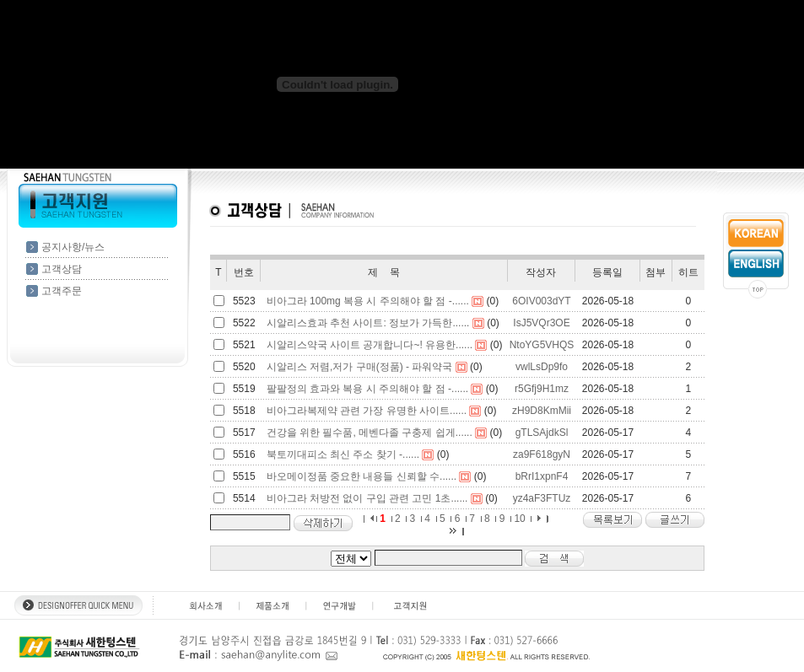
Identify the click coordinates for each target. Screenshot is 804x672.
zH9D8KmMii (542, 411)
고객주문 (62, 291)
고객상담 (62, 269)
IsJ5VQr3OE (541, 323)
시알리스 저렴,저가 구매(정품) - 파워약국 (360, 367)
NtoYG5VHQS (542, 345)
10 (519, 519)
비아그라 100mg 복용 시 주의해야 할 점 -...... (368, 301)
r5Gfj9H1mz (542, 389)
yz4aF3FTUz (542, 498)
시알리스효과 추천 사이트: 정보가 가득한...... (368, 323)
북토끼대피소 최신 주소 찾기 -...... (343, 454)
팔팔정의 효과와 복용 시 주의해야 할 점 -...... (367, 389)
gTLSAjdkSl (542, 433)
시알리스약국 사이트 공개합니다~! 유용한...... (370, 345)
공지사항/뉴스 (73, 247)
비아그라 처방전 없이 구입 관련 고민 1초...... (367, 498)
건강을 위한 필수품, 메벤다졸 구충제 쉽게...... (370, 433)
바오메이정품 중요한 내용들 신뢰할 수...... (362, 476)
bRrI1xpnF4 (542, 476)
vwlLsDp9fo (542, 367)
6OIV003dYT (541, 301)
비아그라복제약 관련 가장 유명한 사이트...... (367, 411)
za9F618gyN (542, 454)
